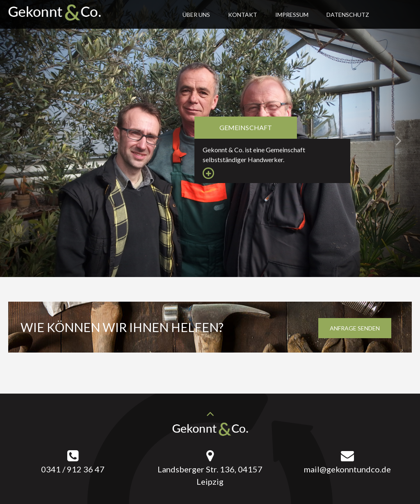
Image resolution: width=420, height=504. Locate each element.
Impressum (292, 15)
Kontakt (243, 15)
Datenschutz (348, 15)
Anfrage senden (355, 328)
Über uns (196, 15)
